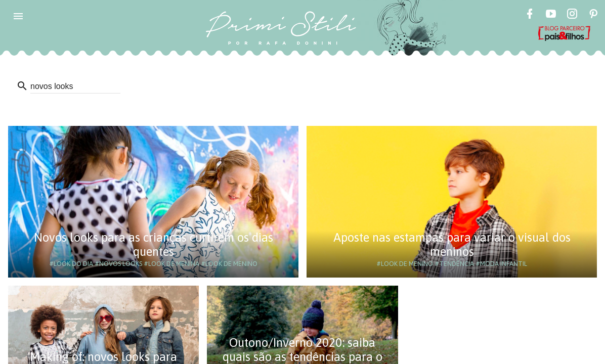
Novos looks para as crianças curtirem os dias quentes (154, 244)
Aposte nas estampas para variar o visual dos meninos (452, 244)
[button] (18, 16)
